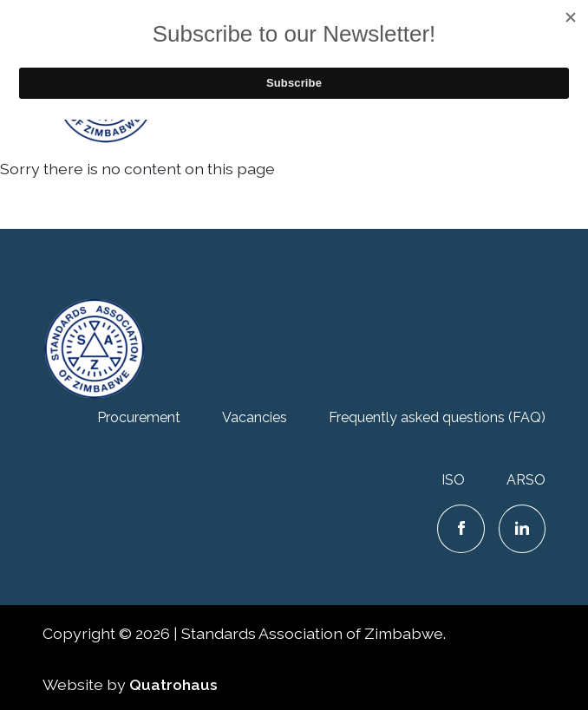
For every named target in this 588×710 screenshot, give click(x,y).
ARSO (526, 480)
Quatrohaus (173, 684)
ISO (453, 480)
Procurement (139, 417)
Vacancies (255, 417)
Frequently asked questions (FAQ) (437, 417)
